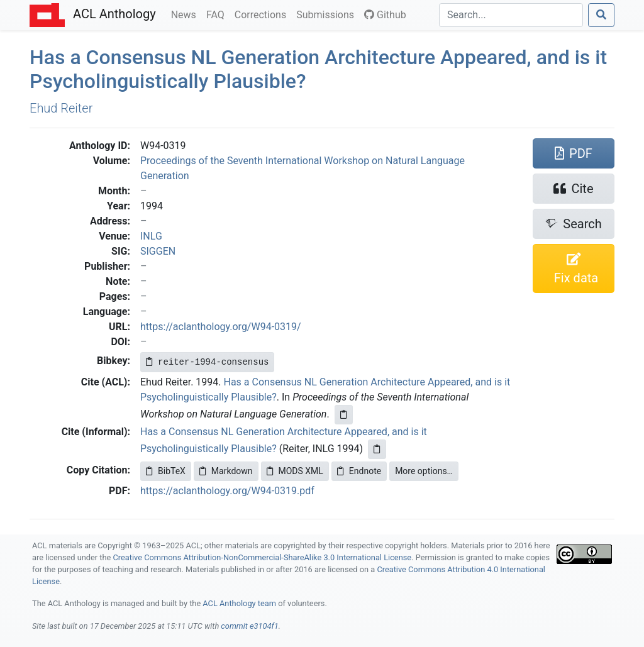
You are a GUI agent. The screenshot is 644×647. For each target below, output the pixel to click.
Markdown (226, 471)
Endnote (359, 471)
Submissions (328, 14)
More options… (424, 471)
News (186, 14)
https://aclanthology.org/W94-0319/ (221, 327)
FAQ (218, 14)
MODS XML (295, 471)
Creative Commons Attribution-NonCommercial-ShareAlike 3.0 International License (263, 557)
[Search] (511, 15)
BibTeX (166, 471)
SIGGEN (158, 251)
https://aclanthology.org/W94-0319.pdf (227, 491)
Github (385, 15)
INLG (151, 236)
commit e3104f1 (249, 626)
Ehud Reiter (61, 108)
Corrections (263, 14)
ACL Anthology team (239, 603)
